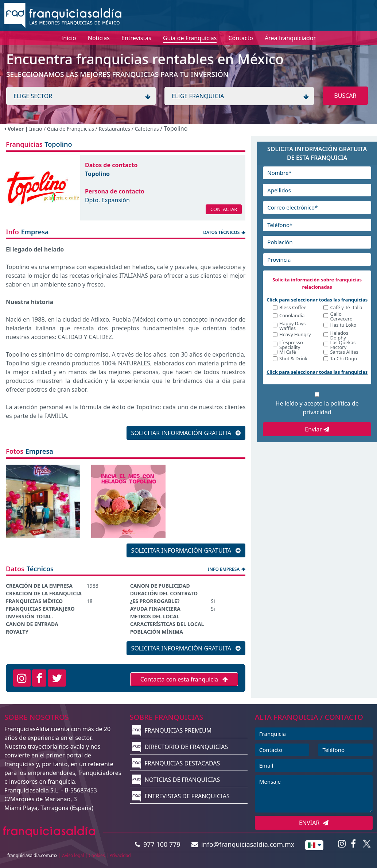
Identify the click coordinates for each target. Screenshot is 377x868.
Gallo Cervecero (341, 316)
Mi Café (288, 352)
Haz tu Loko (343, 325)
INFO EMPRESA (227, 569)
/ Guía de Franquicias (70, 129)
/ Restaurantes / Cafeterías (128, 129)
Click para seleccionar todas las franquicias (317, 300)
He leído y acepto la (317, 408)
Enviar (317, 429)
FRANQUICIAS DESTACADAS (176, 763)
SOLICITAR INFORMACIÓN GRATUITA (186, 433)
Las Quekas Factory (343, 345)
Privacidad (120, 855)
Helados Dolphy (339, 335)
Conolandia (292, 316)
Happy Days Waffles (292, 326)
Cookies (97, 855)
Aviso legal (73, 855)
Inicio (36, 129)
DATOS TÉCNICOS (224, 232)
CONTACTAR (224, 209)
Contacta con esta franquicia (184, 679)
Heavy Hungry (295, 335)
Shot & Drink (293, 359)
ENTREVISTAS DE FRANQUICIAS (181, 796)
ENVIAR (314, 823)
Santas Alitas (344, 352)
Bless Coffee (293, 308)
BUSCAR (345, 96)
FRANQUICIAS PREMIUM (172, 730)
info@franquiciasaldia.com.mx (243, 844)
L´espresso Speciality (291, 345)
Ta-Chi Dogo (343, 359)
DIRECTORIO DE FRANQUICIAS (180, 747)
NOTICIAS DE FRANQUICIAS (176, 780)
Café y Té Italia (346, 308)
